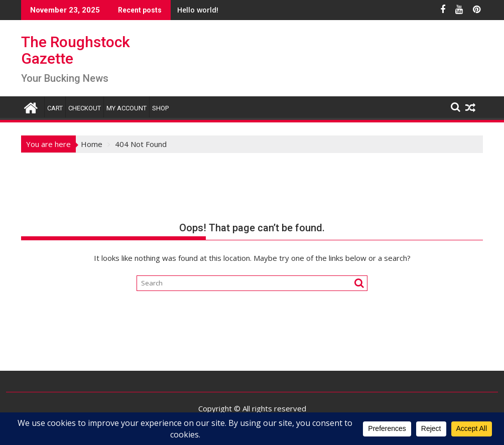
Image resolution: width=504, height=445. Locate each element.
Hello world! (186, 10)
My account (127, 108)
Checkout (85, 108)
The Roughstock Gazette (76, 50)
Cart (55, 108)
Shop (160, 108)
